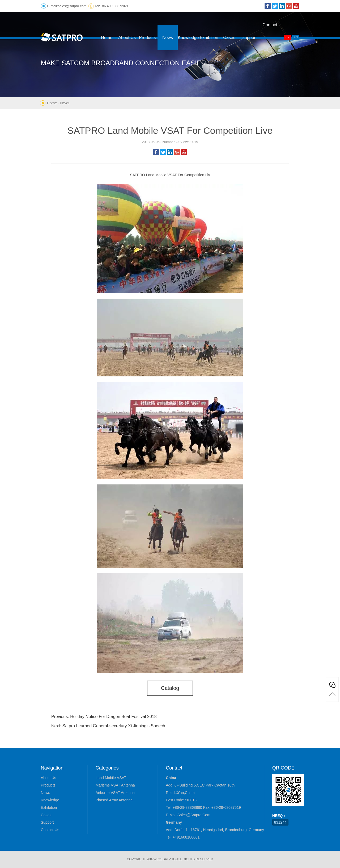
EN (296, 37)
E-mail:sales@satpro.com (188, 815)
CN (287, 37)
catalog (170, 688)
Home (52, 103)
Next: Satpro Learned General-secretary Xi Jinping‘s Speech (108, 726)
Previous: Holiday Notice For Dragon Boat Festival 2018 (104, 717)
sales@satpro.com (72, 6)
